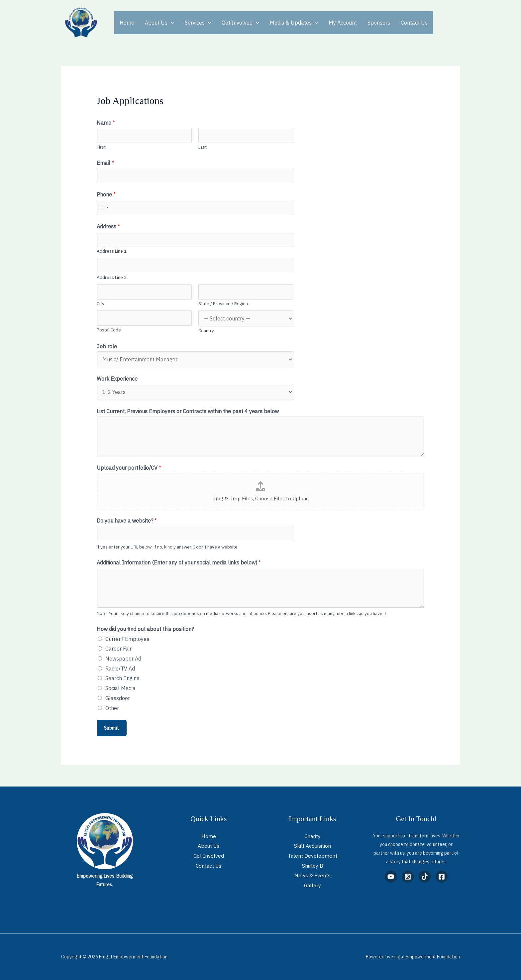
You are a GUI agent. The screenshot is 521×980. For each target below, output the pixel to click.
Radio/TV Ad (120, 669)
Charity (313, 836)
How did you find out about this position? (145, 629)
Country (206, 330)
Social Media (120, 688)
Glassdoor (118, 698)
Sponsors (379, 23)
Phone (106, 194)
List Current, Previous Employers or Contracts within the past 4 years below (188, 411)
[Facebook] (442, 877)
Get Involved (240, 23)
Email (105, 163)
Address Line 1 (112, 251)
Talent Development (312, 856)
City (101, 304)
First (101, 147)
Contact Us (414, 23)
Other (112, 708)
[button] (171, 23)
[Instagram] (408, 877)
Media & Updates (294, 23)
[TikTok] (425, 877)
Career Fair (118, 649)
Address (108, 226)
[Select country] (104, 207)
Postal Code (109, 330)
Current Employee (127, 639)
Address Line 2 (112, 277)
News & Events (312, 875)
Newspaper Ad (123, 659)
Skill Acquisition (312, 846)
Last (203, 147)
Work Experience (117, 379)
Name (106, 123)
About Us (159, 23)
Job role (107, 346)
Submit (112, 728)
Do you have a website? (127, 521)
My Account (343, 23)
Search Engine (122, 678)
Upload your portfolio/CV (129, 468)
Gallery (313, 885)
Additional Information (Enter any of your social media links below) (179, 562)
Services (198, 23)
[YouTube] (391, 877)
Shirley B (312, 866)
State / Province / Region (223, 304)
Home (127, 23)
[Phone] (195, 207)
